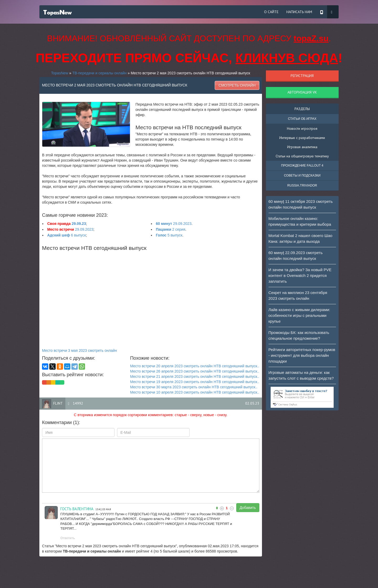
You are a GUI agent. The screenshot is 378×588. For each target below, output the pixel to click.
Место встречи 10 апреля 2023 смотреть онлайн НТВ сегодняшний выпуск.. (195, 392)
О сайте (271, 12)
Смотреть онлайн (237, 85)
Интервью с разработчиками (302, 138)
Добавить (248, 508)
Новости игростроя (302, 128)
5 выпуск (169, 235)
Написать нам (299, 12)
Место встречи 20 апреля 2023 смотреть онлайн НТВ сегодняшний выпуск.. (195, 366)
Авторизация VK (302, 92)
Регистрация (302, 76)
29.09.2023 (174, 224)
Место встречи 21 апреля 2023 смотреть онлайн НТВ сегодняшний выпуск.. (195, 376)
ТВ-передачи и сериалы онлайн (99, 73)
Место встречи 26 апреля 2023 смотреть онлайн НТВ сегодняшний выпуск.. (195, 371)
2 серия (171, 229)
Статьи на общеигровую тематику (302, 156)
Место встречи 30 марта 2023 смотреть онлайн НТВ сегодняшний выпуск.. (194, 387)
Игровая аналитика (302, 147)
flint (58, 403)
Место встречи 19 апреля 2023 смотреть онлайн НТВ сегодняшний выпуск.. (195, 382)
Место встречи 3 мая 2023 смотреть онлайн (79, 350)
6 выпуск (67, 235)
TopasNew (60, 73)
